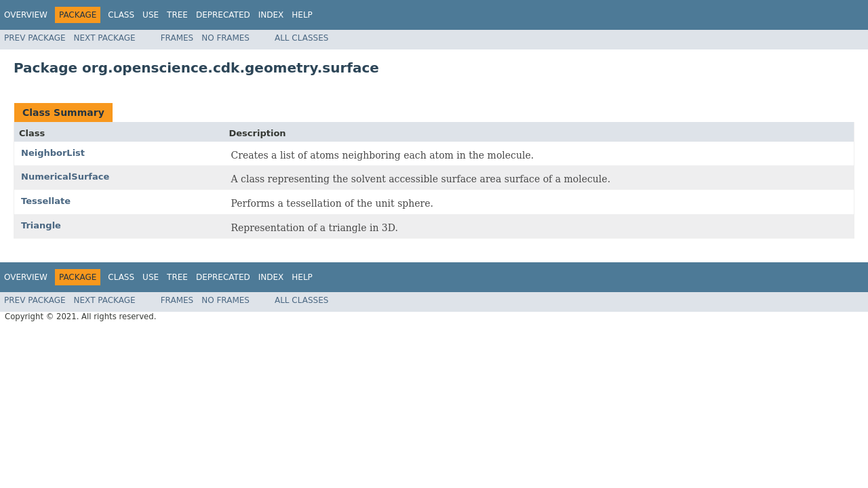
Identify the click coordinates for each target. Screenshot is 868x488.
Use (151, 15)
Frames (177, 38)
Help (302, 15)
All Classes (301, 38)
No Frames (225, 38)
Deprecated (223, 15)
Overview (26, 15)
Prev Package (35, 38)
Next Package (105, 38)
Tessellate (46, 201)
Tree (177, 15)
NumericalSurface (65, 177)
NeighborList (53, 153)
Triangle (41, 225)
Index (271, 15)
